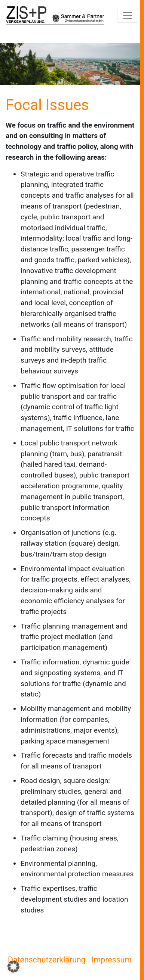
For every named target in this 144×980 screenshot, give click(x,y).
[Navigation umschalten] (128, 15)
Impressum (112, 960)
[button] (13, 967)
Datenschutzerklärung (47, 960)
